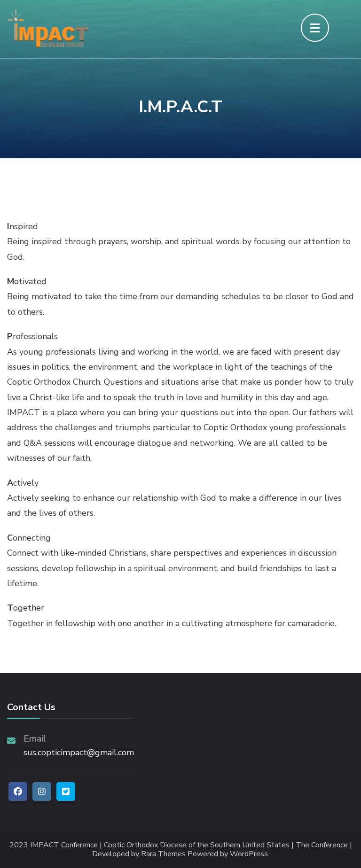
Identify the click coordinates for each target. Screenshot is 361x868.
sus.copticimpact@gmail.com (79, 752)
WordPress (249, 854)
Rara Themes (163, 854)
